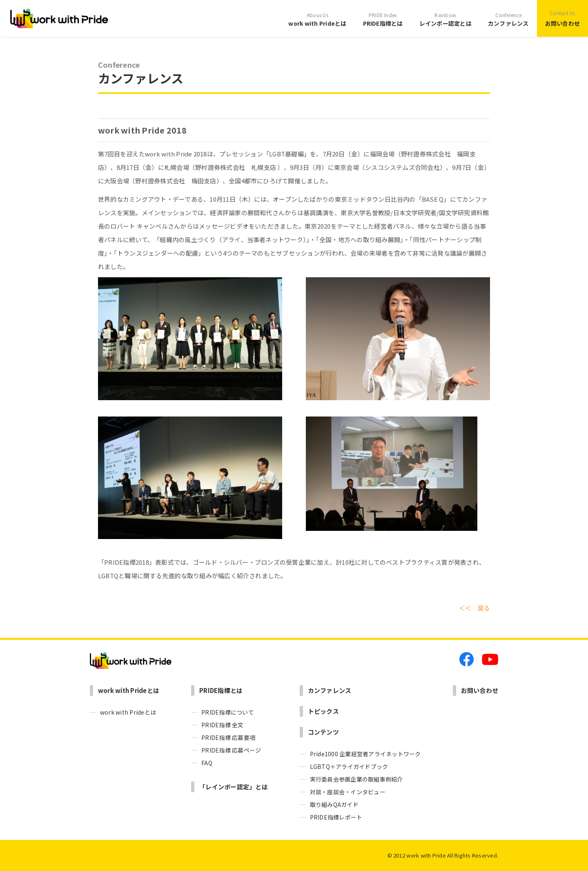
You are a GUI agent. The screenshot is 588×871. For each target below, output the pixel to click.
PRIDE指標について (228, 712)
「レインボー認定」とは (234, 787)
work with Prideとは (317, 19)
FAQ (207, 763)
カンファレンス (508, 19)
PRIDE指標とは (383, 19)
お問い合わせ (562, 18)
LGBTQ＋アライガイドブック (349, 766)
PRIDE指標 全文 (222, 725)
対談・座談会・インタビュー (348, 792)
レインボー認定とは (445, 19)
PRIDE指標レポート (336, 817)
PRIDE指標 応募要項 (228, 737)
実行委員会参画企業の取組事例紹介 (356, 779)
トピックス (323, 711)
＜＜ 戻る (474, 608)
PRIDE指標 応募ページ (231, 750)
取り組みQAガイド (334, 804)
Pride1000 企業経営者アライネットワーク (365, 754)
